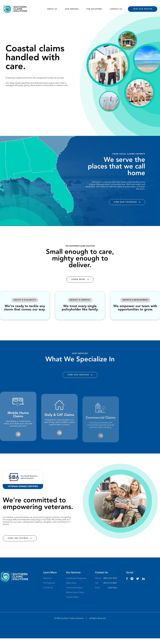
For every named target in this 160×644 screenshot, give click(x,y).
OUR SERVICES (72, 9)
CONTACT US (116, 9)
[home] (15, 9)
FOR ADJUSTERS (94, 9)
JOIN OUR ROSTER (143, 9)
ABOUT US (52, 9)
